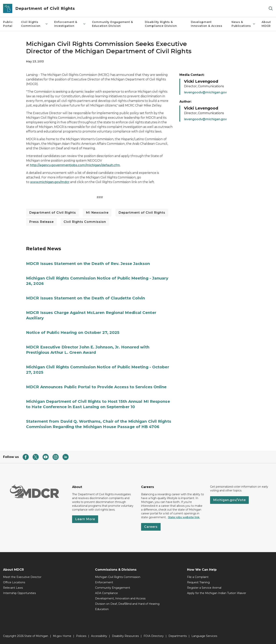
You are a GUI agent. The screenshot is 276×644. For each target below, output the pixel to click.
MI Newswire (97, 213)
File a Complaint (198, 577)
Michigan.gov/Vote (229, 500)
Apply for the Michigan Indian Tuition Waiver (217, 593)
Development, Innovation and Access (120, 598)
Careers (151, 527)
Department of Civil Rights (53, 213)
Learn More (85, 519)
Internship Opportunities (19, 593)
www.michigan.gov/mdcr (50, 182)
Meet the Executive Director (22, 577)
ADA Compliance (106, 593)
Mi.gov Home (62, 636)
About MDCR (266, 24)
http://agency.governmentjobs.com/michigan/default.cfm (75, 165)
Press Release (41, 222)
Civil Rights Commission (35, 24)
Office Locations (14, 582)
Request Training (198, 582)
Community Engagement (113, 588)
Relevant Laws (13, 588)
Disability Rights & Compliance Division (161, 24)
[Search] (271, 9)
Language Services (204, 636)
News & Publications (244, 24)
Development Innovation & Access (207, 24)
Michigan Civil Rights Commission (118, 577)
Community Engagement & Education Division (113, 24)
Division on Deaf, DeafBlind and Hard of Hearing (127, 604)
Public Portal (8, 24)
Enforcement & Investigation (70, 24)
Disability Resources (125, 636)
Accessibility (99, 636)
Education (102, 609)
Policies (81, 636)
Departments (178, 636)
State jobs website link (184, 517)
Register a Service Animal (204, 588)
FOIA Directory (154, 636)
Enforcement (104, 582)
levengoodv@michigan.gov (205, 92)
